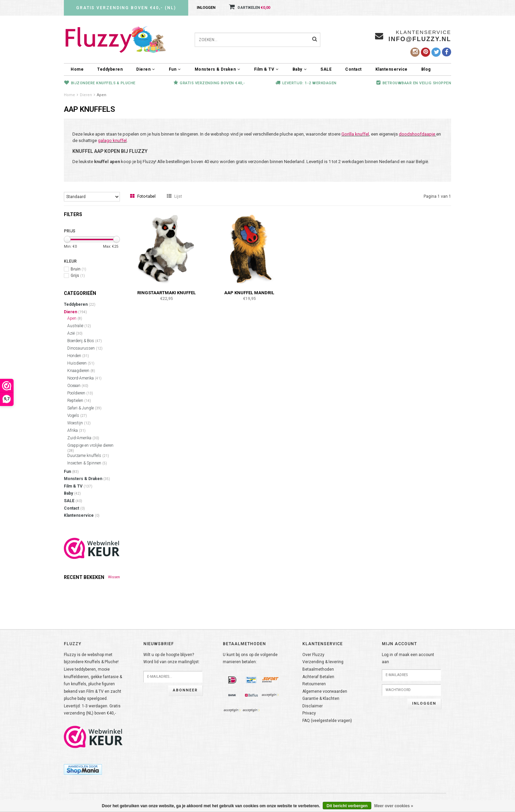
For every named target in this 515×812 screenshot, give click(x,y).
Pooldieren (80, 393)
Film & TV (267, 69)
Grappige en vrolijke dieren (90, 448)
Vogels (77, 416)
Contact (353, 69)
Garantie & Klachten (321, 699)
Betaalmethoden (318, 669)
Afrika (76, 430)
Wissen (114, 577)
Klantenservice (392, 69)
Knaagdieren (81, 371)
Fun (175, 69)
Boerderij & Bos (85, 341)
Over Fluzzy (313, 655)
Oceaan (78, 386)
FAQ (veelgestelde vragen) (327, 721)
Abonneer (185, 690)
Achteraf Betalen (318, 677)
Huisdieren (81, 363)
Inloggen (206, 8)
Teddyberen (110, 69)
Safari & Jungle (84, 408)
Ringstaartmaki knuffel (166, 293)
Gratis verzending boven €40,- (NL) (126, 8)
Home (77, 69)
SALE (326, 69)
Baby (300, 69)
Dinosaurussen (85, 348)
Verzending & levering (323, 662)
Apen (102, 95)
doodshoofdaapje (417, 134)
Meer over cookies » (394, 806)
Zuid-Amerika (83, 438)
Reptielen (79, 401)
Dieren (146, 69)
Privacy (309, 713)
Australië (79, 326)
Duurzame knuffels (88, 456)
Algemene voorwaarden (325, 691)
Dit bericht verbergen (347, 806)
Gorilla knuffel (355, 134)
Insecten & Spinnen (87, 463)
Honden (78, 356)
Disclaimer (313, 706)
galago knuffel (112, 140)
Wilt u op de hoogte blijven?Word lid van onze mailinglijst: (172, 658)
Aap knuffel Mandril (249, 293)
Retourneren (314, 684)
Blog (426, 69)
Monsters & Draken (218, 69)
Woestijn (79, 423)
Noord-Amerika (84, 378)
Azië (75, 333)
